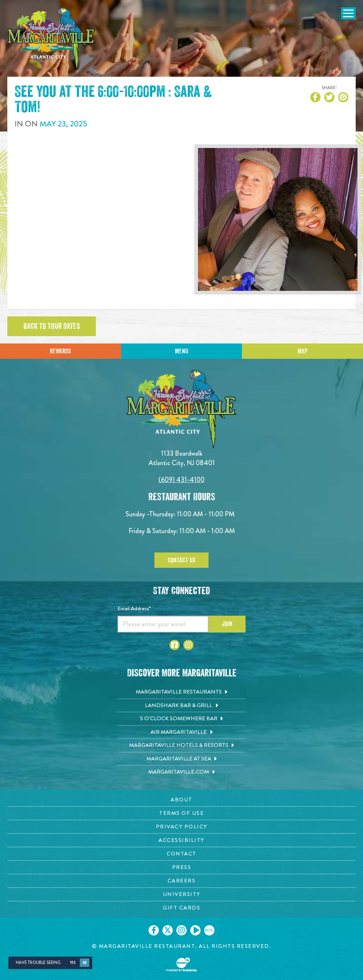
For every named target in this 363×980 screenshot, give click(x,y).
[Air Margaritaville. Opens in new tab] (181, 732)
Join (227, 624)
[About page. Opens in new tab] (181, 800)
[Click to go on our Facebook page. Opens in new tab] (154, 930)
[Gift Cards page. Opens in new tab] (181, 908)
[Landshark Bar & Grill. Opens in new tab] (181, 706)
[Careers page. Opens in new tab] (181, 881)
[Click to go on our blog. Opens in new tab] (209, 930)
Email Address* (134, 608)
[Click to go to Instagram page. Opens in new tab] (188, 645)
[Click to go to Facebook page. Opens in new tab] (175, 645)
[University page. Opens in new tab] (181, 894)
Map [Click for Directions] (302, 351)
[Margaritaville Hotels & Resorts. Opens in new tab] (181, 745)
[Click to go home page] (51, 39)
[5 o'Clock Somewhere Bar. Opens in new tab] (181, 719)
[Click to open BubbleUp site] (181, 965)
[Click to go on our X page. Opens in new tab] (168, 930)
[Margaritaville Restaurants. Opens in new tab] (181, 692)
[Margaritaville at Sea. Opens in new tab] (181, 759)
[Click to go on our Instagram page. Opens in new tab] (181, 930)
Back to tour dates (52, 326)
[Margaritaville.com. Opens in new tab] (181, 772)
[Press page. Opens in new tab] (181, 867)
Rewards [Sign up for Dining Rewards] (60, 351)
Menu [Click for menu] (181, 351)
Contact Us (181, 560)
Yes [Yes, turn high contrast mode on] (73, 963)
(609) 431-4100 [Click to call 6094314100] (181, 480)
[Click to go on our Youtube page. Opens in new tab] (195, 930)
